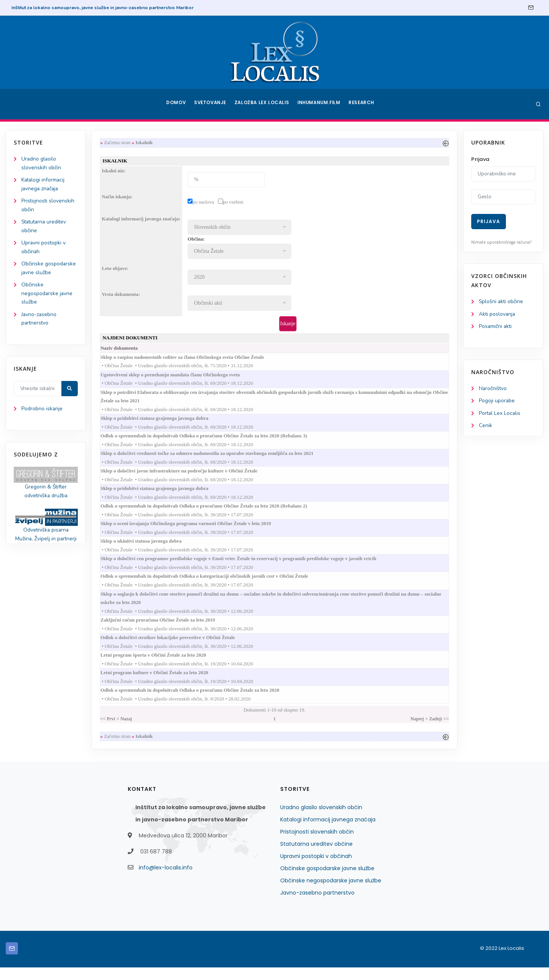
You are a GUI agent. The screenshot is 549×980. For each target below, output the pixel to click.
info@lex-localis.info (166, 880)
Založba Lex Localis (263, 104)
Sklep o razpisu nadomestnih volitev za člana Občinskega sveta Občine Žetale (191, 359)
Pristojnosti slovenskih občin (317, 844)
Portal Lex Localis (500, 415)
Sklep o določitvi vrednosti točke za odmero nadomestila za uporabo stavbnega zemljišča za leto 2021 (216, 458)
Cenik (486, 427)
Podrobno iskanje (42, 414)
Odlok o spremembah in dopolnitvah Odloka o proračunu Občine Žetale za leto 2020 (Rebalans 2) (213, 512)
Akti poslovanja (498, 314)
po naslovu (205, 203)
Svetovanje (211, 104)
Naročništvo (493, 390)
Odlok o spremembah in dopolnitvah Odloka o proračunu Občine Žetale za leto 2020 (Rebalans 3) (213, 440)
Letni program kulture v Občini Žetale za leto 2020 (164, 684)
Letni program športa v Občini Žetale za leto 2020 (162, 666)
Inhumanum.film (319, 104)
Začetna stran (119, 143)
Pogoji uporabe (497, 402)
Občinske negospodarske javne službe (47, 297)
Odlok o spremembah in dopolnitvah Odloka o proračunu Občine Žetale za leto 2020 (199, 702)
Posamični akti (496, 327)
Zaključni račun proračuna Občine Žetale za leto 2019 (167, 629)
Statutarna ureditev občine (316, 856)
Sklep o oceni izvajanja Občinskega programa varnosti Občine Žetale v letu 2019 (195, 530)
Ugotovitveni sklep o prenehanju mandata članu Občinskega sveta (179, 377)
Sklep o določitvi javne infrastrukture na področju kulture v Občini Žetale (188, 476)
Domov (176, 104)
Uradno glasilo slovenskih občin (321, 820)
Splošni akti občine (502, 302)
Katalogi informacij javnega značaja (328, 832)
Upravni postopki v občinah (316, 869)
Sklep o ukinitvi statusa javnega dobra (150, 549)
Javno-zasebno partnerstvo (317, 905)
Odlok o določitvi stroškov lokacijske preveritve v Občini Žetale (177, 648)
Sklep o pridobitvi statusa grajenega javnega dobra (164, 422)
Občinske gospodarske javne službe (327, 881)
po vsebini (235, 203)
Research (363, 104)
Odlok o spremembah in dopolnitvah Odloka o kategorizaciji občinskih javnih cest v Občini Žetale (213, 585)
